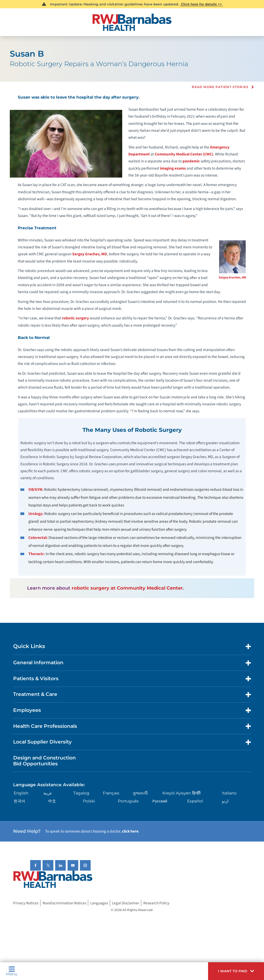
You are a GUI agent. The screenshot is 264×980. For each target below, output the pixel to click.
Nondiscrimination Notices (64, 903)
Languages (99, 903)
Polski (89, 801)
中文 (52, 801)
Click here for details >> (201, 4)
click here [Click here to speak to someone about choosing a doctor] (130, 831)
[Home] (132, 22)
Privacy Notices (26, 903)
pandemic (191, 161)
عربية (48, 793)
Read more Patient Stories (220, 87)
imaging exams (173, 168)
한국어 (19, 801)
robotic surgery (75, 318)
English (21, 793)
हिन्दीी (196, 793)
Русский (160, 801)
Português (128, 801)
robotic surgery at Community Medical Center (127, 588)
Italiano (229, 793)
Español (195, 801)
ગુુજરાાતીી (140, 793)
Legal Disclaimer (126, 903)
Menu (12, 971)
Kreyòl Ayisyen (177, 793)
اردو (225, 801)
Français (111, 793)
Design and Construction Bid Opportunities (44, 761)
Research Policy (156, 903)
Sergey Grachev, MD (232, 277)
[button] (236, 971)
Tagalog (81, 793)
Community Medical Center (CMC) (184, 154)
